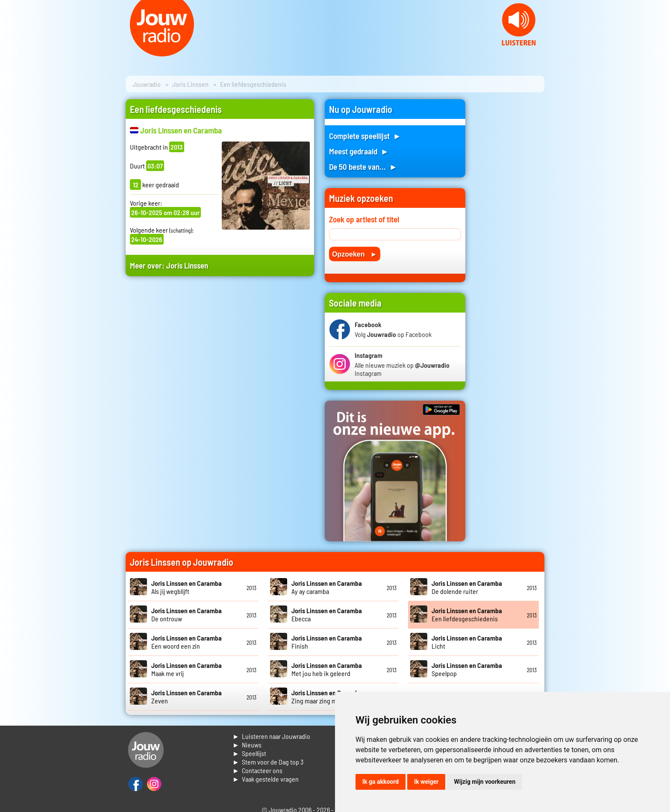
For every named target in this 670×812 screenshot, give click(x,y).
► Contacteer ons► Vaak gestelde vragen (266, 775)
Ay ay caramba (327, 587)
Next (659, 51)
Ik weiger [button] (426, 782)
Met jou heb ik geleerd (327, 669)
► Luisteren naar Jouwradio (271, 736)
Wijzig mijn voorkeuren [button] (485, 782)
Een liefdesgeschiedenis (467, 614)
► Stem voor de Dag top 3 (268, 762)
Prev (11, 51)
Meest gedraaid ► (359, 151)
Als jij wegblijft (187, 587)
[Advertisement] (220, 364)
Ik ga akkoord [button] (381, 782)
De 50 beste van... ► (363, 167)
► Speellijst (249, 753)
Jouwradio (147, 84)
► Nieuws (247, 745)
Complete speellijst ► (365, 136)
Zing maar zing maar (327, 697)
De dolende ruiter (467, 587)
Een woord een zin (187, 642)
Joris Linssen (190, 84)
